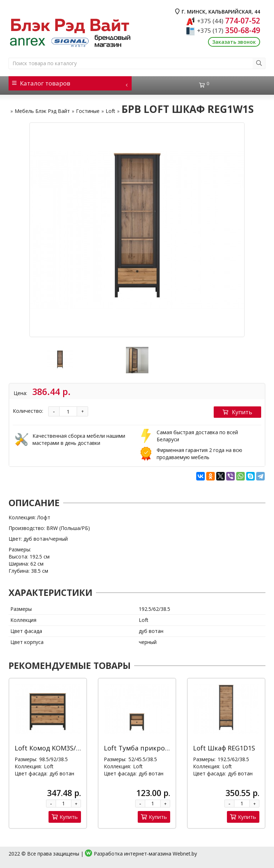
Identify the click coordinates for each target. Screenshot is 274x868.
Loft (110, 111)
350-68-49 (229, 30)
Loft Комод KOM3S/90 (49, 748)
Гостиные (88, 111)
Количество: (28, 411)
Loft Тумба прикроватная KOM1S (157, 748)
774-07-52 (229, 21)
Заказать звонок (234, 42)
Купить (237, 412)
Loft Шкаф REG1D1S (224, 748)
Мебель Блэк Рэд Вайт (42, 111)
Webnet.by (185, 854)
